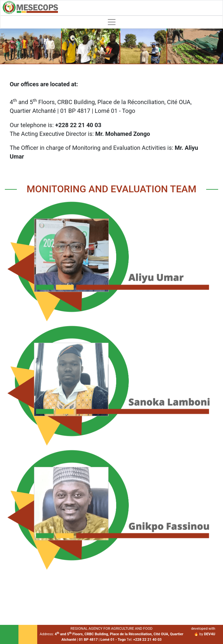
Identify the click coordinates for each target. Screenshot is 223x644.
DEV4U (210, 634)
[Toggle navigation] (112, 22)
